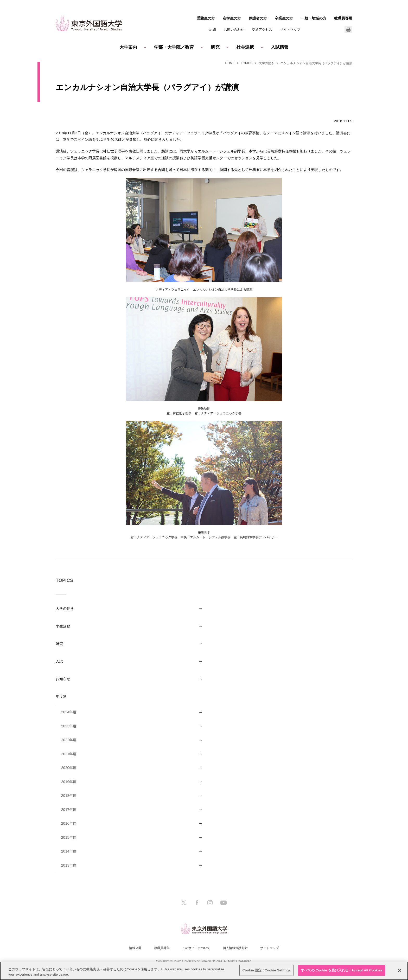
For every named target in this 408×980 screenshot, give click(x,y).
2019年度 (69, 782)
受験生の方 (206, 18)
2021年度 (69, 754)
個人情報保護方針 (235, 948)
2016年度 (69, 823)
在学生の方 (232, 18)
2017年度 (69, 810)
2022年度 (69, 740)
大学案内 (128, 47)
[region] (204, 971)
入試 (59, 661)
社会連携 (245, 47)
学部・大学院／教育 (174, 47)
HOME (230, 63)
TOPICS (247, 63)
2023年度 (69, 726)
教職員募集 (162, 948)
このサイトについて (196, 948)
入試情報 (280, 47)
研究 (215, 47)
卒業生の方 (284, 18)
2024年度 (69, 712)
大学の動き (266, 63)
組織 (213, 30)
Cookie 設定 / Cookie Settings (266, 970)
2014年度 (69, 851)
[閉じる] (400, 970)
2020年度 (69, 768)
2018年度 (69, 796)
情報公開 (135, 948)
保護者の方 (258, 18)
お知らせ (63, 679)
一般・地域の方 (314, 18)
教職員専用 (343, 18)
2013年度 (69, 865)
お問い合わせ (234, 30)
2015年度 (69, 837)
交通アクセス (262, 30)
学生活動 (63, 626)
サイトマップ (290, 30)
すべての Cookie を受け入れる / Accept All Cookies (342, 970)
